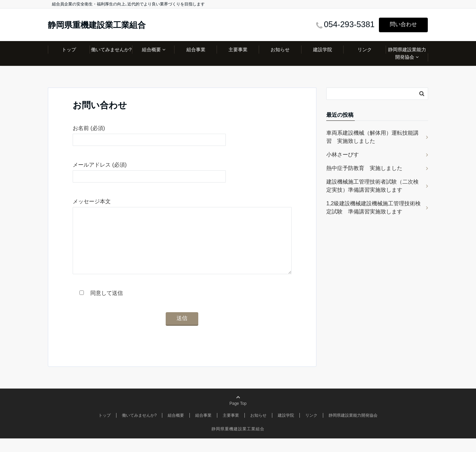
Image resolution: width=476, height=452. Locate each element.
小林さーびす (343, 155)
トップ (69, 50)
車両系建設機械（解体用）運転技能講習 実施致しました (372, 137)
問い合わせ (403, 24)
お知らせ (280, 50)
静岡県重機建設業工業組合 (97, 25)
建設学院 (323, 50)
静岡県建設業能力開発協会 (407, 53)
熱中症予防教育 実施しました (364, 168)
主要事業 (238, 50)
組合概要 (151, 50)
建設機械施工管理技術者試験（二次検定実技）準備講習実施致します (372, 186)
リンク (365, 50)
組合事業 (196, 50)
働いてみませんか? (111, 50)
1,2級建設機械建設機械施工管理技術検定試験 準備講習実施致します (373, 208)
